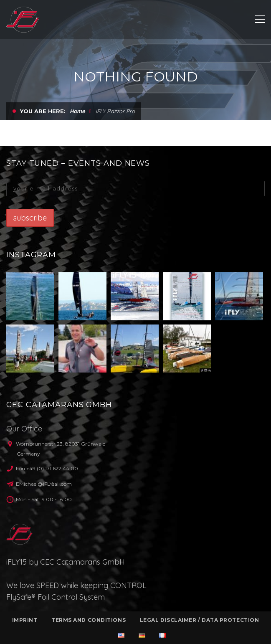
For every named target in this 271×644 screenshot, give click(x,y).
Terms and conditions (89, 620)
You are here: (43, 111)
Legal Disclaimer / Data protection (200, 620)
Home (77, 111)
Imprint (25, 620)
